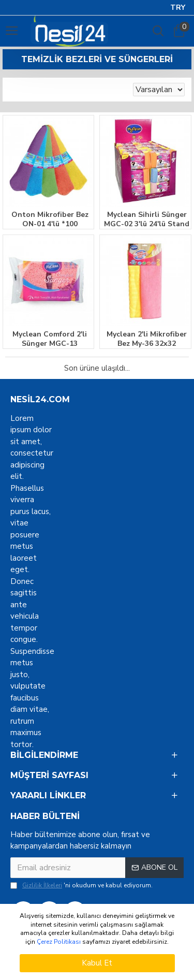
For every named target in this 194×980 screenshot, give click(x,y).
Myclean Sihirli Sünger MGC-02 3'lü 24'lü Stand (147, 220)
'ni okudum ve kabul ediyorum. (81, 885)
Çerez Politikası (59, 942)
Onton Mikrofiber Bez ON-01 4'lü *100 (50, 220)
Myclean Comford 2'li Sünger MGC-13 (50, 339)
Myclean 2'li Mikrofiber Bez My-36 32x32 (147, 339)
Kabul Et (97, 963)
